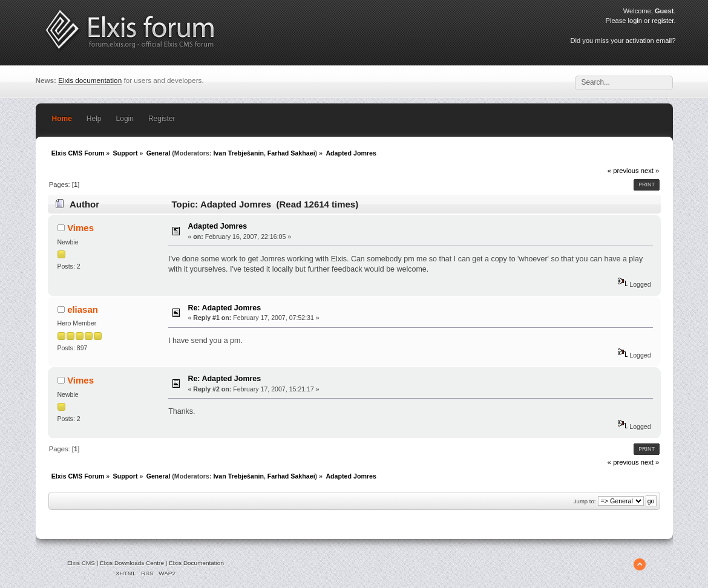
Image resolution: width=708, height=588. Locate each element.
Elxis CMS (81, 563)
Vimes (80, 228)
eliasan (83, 309)
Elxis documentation (90, 80)
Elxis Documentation (196, 563)
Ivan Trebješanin (238, 153)
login (635, 21)
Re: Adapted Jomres (224, 308)
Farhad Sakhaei (291, 153)
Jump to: (585, 501)
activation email (649, 41)
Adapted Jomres (217, 226)
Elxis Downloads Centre (132, 563)
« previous (623, 171)
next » (650, 171)
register (663, 21)
